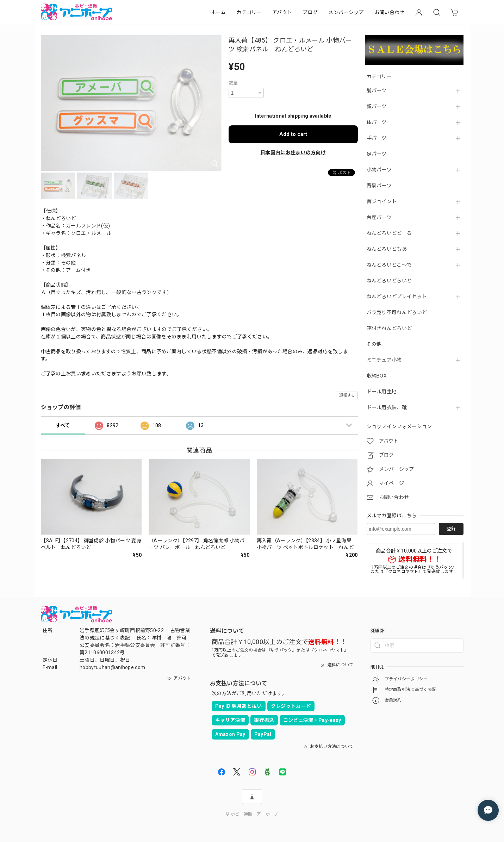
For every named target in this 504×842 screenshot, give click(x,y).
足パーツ (377, 154)
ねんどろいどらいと (389, 281)
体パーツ (377, 122)
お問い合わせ (390, 12)
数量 (233, 83)
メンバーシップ (346, 12)
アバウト (282, 12)
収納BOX (377, 376)
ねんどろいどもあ (387, 249)
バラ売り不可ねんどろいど (397, 312)
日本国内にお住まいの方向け (293, 152)
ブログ (310, 12)
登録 (451, 529)
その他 (374, 344)
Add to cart (293, 134)
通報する (347, 395)
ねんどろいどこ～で (389, 265)
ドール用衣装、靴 (387, 407)
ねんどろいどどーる (389, 233)
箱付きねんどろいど (389, 328)
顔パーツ (377, 106)
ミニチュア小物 (384, 360)
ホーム (219, 12)
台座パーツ (379, 217)
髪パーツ (377, 91)
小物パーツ (379, 170)
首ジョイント (382, 201)
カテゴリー (249, 12)
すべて (63, 425)
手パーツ (377, 138)
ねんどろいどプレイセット (397, 297)
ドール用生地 (382, 392)
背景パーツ (379, 186)
